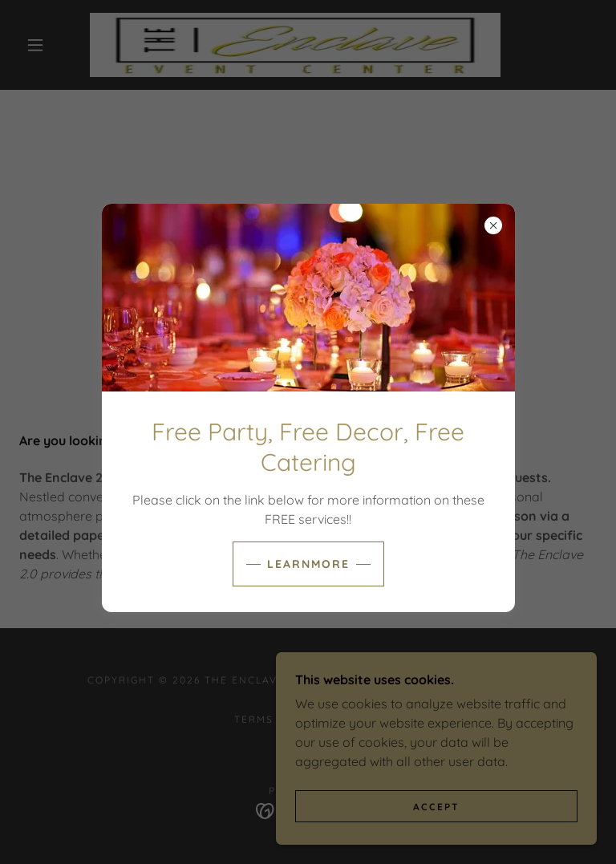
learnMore (308, 564)
